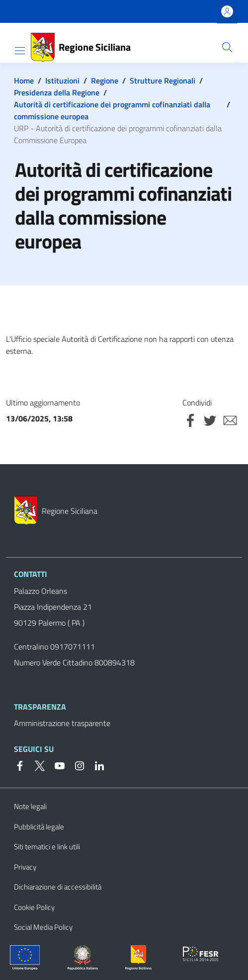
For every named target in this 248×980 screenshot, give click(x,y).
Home (24, 81)
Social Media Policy (43, 927)
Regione (105, 81)
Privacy (25, 867)
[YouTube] (56, 765)
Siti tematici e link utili (47, 847)
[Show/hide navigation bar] (20, 51)
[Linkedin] (95, 765)
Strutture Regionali (163, 81)
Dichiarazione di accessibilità (58, 887)
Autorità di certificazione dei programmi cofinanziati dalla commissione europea (112, 110)
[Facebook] (20, 765)
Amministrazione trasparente (62, 723)
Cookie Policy (34, 907)
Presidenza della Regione (57, 92)
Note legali (30, 806)
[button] (227, 47)
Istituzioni (62, 81)
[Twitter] (36, 765)
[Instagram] (76, 765)
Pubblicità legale (39, 827)
